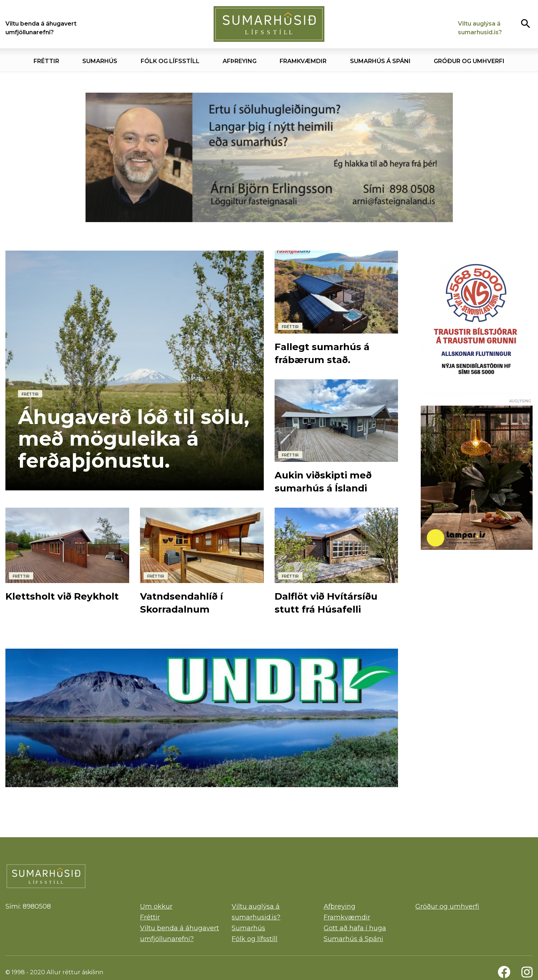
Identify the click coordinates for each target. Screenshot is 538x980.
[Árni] (269, 158)
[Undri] (202, 718)
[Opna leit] (526, 23)
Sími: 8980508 (28, 906)
